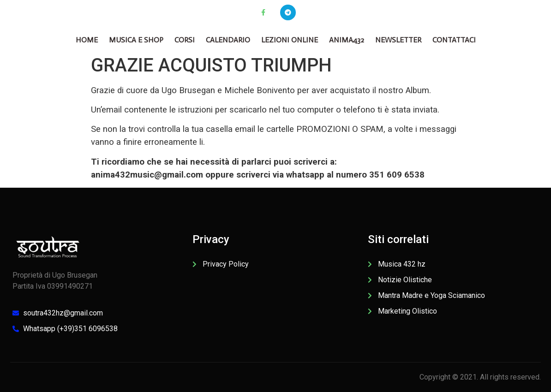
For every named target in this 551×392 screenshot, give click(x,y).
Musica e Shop (136, 40)
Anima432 (347, 40)
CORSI (185, 40)
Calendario (228, 40)
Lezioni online (290, 40)
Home (87, 40)
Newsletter (398, 40)
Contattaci (454, 40)
